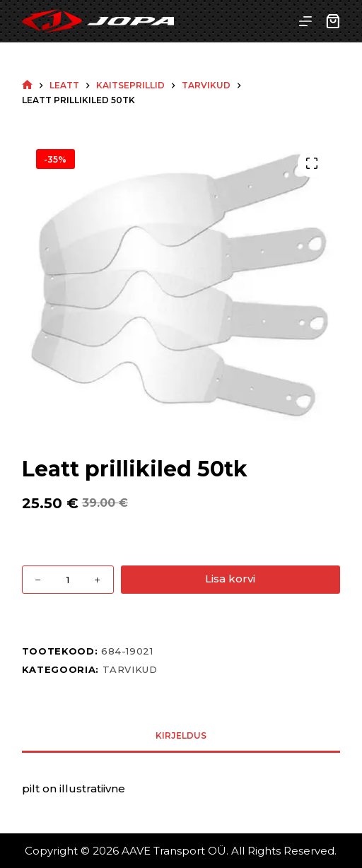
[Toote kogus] (68, 580)
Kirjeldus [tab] (181, 735)
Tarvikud (130, 669)
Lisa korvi (230, 579)
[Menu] (305, 21)
